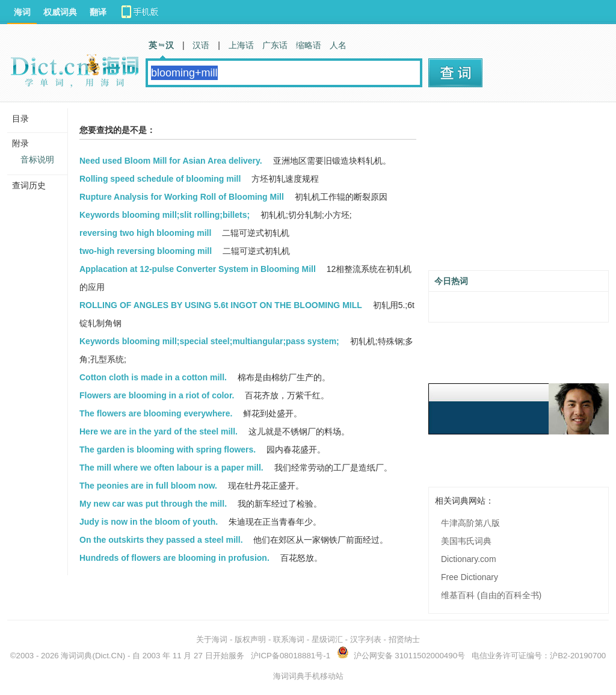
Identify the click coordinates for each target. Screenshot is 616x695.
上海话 (241, 45)
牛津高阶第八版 (470, 523)
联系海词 (289, 639)
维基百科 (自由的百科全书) (491, 595)
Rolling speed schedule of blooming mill (160, 179)
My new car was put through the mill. (153, 504)
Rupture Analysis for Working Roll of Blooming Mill (182, 197)
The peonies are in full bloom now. (148, 486)
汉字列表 (366, 639)
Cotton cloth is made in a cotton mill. (153, 377)
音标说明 (37, 159)
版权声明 (250, 639)
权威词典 (60, 12)
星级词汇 (327, 639)
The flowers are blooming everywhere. (156, 413)
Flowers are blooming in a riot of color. (157, 395)
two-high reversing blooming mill (146, 251)
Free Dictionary (470, 577)
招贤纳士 (404, 639)
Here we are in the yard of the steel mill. (159, 431)
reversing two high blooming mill (145, 233)
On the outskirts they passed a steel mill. (161, 540)
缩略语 (309, 45)
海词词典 (76, 656)
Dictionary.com (469, 559)
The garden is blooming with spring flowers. (168, 449)
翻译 (98, 12)
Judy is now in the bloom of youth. (149, 522)
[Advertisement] (519, 191)
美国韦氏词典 (466, 541)
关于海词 (212, 639)
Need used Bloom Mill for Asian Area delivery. (171, 161)
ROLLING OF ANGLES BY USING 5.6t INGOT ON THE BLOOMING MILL (221, 305)
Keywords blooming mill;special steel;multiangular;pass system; (209, 341)
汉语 (201, 45)
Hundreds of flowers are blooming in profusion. (174, 558)
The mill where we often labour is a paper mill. (171, 468)
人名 (338, 45)
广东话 (275, 45)
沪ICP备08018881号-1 (291, 656)
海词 (22, 12)
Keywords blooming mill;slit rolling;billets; (165, 215)
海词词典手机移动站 (308, 676)
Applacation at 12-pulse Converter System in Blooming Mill (198, 269)
